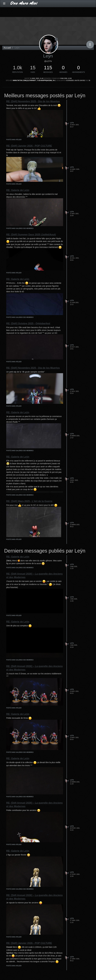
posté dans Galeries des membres (20, 228)
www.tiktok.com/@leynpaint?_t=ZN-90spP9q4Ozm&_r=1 (34, 80)
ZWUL (9, 561)
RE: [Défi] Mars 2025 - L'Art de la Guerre (29, 501)
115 (48, 68)
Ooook (9, 947)
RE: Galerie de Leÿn (18, 190)
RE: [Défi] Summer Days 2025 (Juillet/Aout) (31, 235)
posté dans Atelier (14, 140)
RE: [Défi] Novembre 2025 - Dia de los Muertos (33, 101)
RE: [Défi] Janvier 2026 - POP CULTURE (29, 146)
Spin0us (10, 953)
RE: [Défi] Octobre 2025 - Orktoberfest (28, 324)
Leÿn (72, 123)
